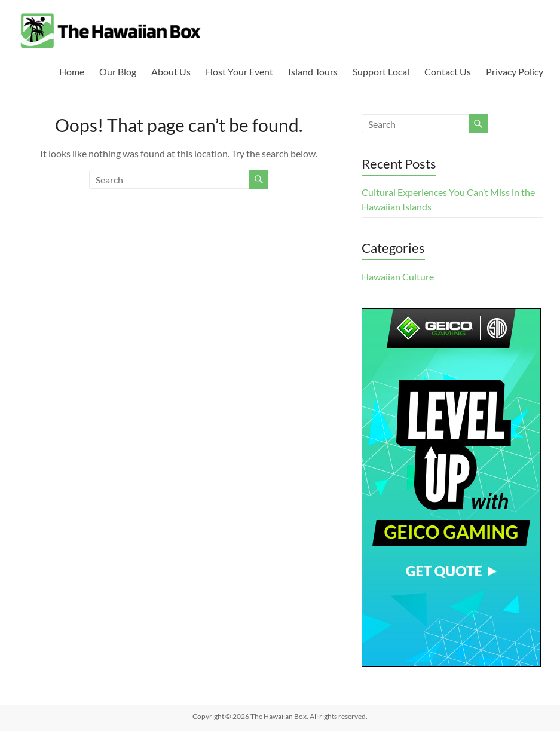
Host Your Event (239, 71)
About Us (171, 71)
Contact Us (448, 71)
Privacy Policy (515, 71)
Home (72, 71)
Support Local (381, 71)
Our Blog (118, 71)
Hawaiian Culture (398, 276)
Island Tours (313, 71)
